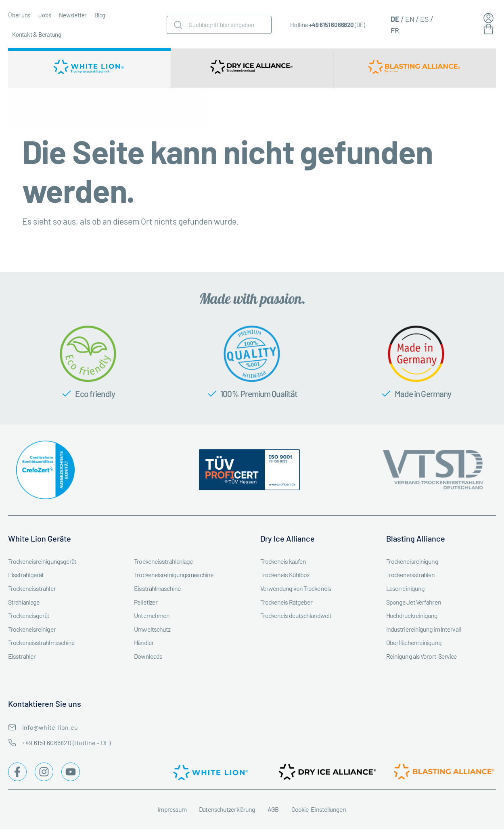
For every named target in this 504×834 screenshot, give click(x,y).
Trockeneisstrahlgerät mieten (130, 110)
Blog (100, 15)
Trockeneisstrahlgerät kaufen (48, 110)
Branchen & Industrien (364, 110)
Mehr (481, 113)
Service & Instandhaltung (431, 110)
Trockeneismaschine (294, 110)
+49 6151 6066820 (331, 25)
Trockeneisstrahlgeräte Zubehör (213, 110)
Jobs (45, 15)
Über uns (19, 15)
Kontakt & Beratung (37, 34)
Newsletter (73, 15)
